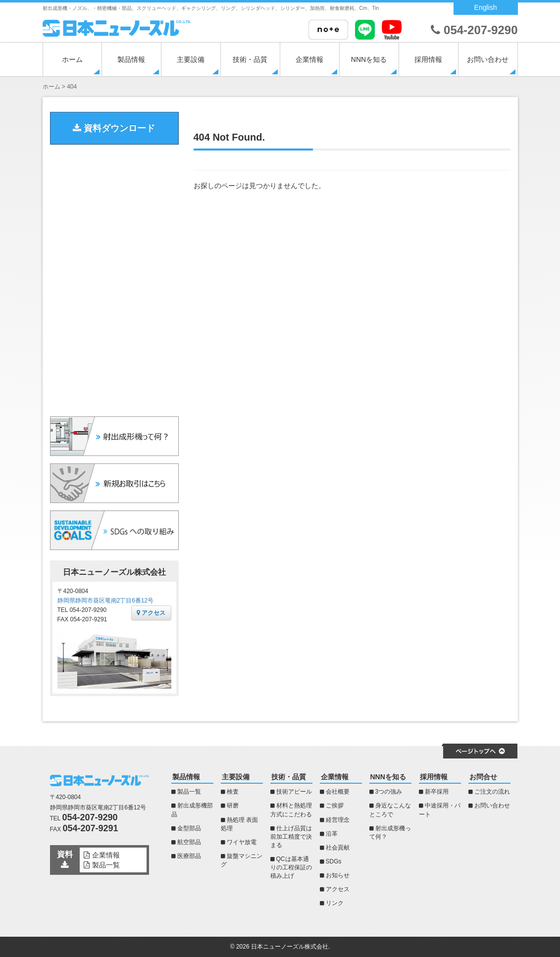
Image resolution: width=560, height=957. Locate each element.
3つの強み (389, 792)
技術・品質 (250, 59)
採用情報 (428, 59)
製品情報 (131, 59)
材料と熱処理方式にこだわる (291, 810)
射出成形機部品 (192, 810)
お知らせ (338, 875)
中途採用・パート (440, 810)
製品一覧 (189, 792)
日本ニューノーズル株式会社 (290, 947)
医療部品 (189, 856)
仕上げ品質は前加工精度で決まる (291, 837)
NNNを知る (369, 59)
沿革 (332, 834)
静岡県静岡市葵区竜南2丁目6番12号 (106, 601)
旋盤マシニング (242, 860)
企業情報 (309, 59)
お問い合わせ (488, 59)
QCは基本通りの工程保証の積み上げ (291, 867)
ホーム (72, 59)
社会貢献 (338, 848)
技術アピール (294, 792)
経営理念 (338, 820)
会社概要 (338, 792)
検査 (233, 792)
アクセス (151, 613)
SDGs (334, 861)
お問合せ (483, 777)
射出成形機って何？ (390, 832)
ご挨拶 (335, 806)
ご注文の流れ (492, 792)
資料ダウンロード (114, 128)
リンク (335, 903)
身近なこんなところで (390, 810)
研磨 (233, 806)
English (486, 7)
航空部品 (189, 842)
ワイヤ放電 (242, 842)
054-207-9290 (474, 30)
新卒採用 (437, 792)
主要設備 (191, 59)
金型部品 (189, 828)
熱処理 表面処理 (239, 824)
